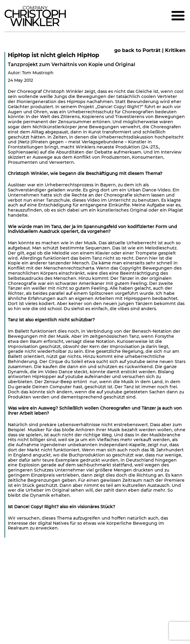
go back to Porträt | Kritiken (150, 50)
